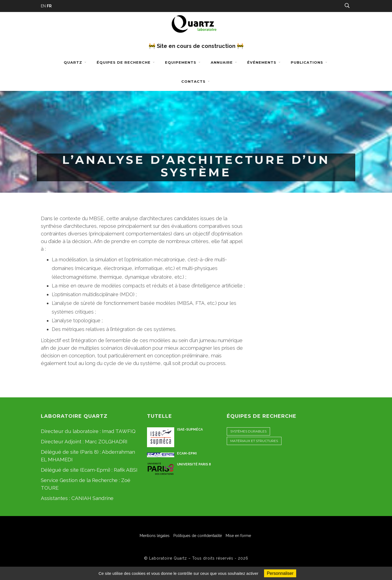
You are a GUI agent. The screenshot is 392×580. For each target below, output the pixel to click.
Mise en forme (238, 536)
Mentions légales (155, 536)
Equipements (183, 62)
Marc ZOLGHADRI (106, 441)
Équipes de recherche (126, 62)
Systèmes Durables (248, 431)
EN (43, 6)
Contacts (196, 81)
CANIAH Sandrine (92, 498)
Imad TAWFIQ (119, 431)
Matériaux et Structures (254, 441)
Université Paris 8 (194, 464)
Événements (264, 62)
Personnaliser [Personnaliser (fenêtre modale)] (280, 573)
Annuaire (224, 62)
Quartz (76, 62)
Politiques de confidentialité (198, 536)
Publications (310, 62)
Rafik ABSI (126, 470)
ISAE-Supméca (190, 429)
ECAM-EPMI (187, 453)
